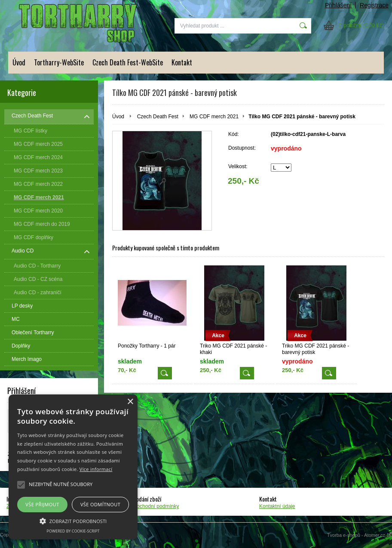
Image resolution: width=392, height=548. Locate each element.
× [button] (130, 402)
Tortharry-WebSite (59, 62)
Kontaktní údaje (277, 506)
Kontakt (182, 62)
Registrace (374, 5)
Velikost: (238, 166)
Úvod (19, 62)
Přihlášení (338, 5)
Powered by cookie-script (73, 531)
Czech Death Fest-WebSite (128, 62)
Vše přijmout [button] (42, 504)
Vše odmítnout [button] (100, 504)
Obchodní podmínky (156, 506)
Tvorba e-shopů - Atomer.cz (360, 535)
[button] (73, 520)
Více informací (96, 469)
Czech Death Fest (158, 117)
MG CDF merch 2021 (214, 117)
